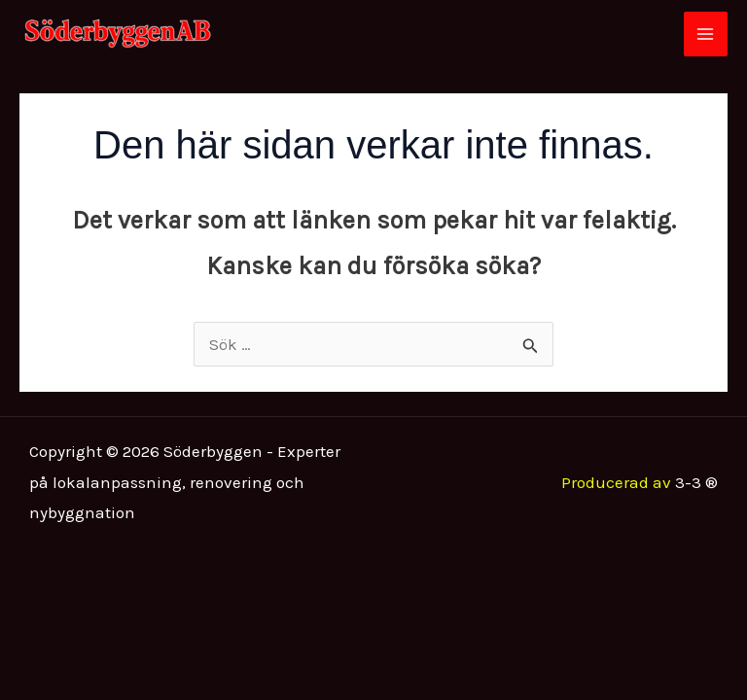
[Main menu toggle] (706, 34)
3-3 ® (696, 482)
